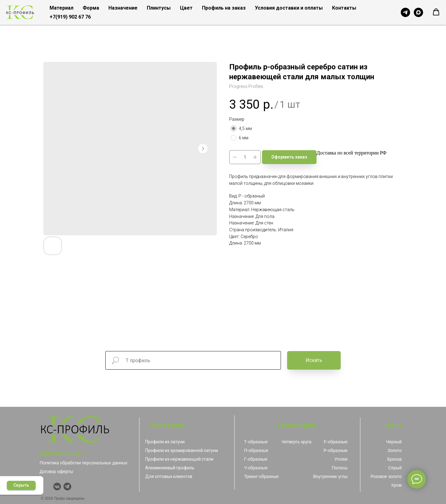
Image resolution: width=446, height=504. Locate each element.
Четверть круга (297, 442)
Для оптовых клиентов (169, 476)
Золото (395, 450)
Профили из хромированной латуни (182, 450)
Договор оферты (56, 471)
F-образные (336, 442)
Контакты (344, 8)
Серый (395, 468)
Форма (91, 8)
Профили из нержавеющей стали (179, 459)
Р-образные (336, 450)
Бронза (394, 459)
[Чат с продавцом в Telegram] (405, 12)
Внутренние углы (330, 476)
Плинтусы (159, 8)
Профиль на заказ (224, 8)
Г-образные (256, 459)
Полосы (340, 468)
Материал (61, 8)
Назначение (123, 8)
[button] (436, 12)
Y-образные (256, 468)
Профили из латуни (165, 442)
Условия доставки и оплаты (289, 8)
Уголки (341, 459)
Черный (394, 442)
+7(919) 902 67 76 (70, 17)
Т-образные (256, 442)
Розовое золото (386, 476)
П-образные (256, 450)
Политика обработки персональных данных (83, 463)
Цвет (186, 8)
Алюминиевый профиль (170, 468)
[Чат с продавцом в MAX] (418, 12)
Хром (396, 485)
